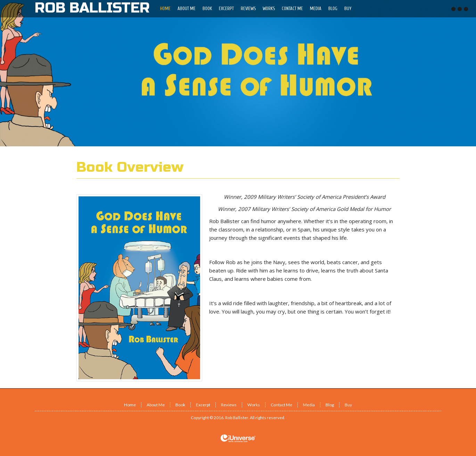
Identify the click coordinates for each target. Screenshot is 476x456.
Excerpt (203, 405)
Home (130, 405)
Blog (330, 405)
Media (309, 405)
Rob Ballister (237, 418)
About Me (156, 405)
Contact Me (281, 405)
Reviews (229, 405)
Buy (348, 405)
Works (254, 405)
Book (180, 405)
